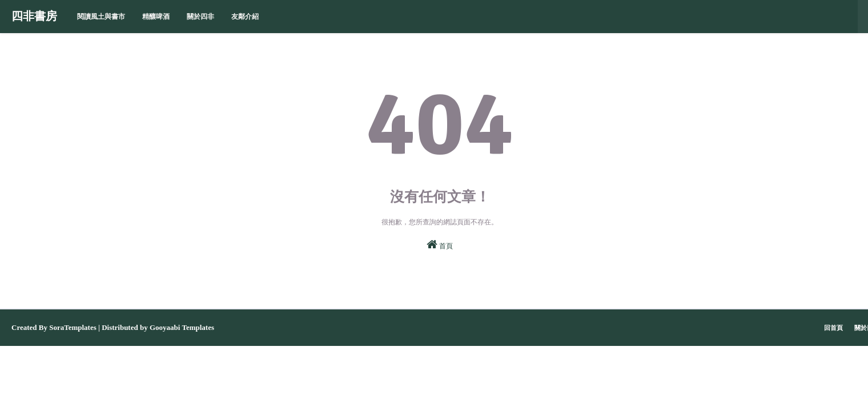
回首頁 (833, 328)
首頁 (440, 244)
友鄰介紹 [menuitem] (245, 17)
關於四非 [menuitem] (200, 17)
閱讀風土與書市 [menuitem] (101, 17)
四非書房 (34, 16)
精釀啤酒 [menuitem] (156, 17)
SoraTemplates (73, 327)
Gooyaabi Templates (182, 327)
